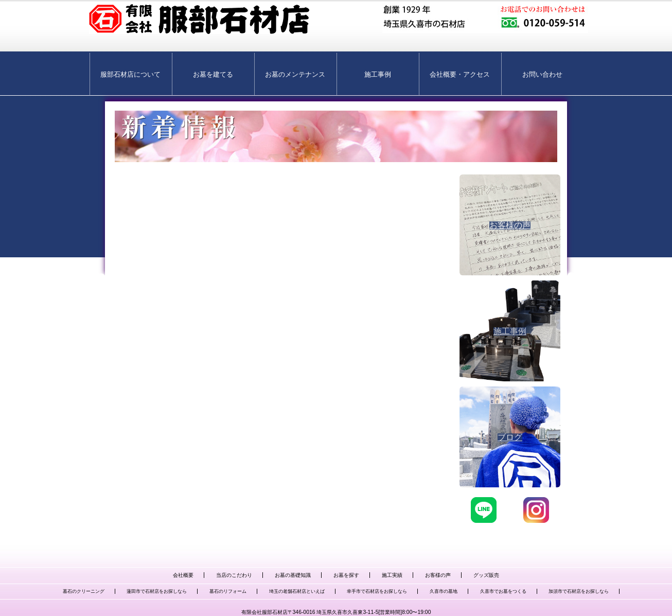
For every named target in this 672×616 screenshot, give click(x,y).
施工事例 (378, 74)
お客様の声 (438, 575)
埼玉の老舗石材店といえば (297, 591)
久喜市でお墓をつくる (503, 591)
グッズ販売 (486, 575)
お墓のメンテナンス (295, 74)
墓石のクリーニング (84, 591)
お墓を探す (346, 575)
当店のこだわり (234, 575)
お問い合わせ (542, 74)
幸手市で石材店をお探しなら (377, 591)
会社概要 (183, 575)
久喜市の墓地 (444, 591)
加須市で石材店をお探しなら (579, 591)
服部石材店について (130, 74)
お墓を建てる (213, 74)
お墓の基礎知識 (293, 575)
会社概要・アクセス (460, 74)
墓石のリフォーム (228, 591)
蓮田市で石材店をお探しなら (157, 591)
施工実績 (392, 575)
